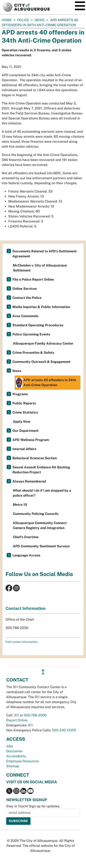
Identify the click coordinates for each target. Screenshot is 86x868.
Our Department (25, 431)
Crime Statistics (25, 412)
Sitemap (13, 766)
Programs (20, 394)
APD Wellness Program (31, 440)
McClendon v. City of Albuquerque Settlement (40, 268)
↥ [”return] (43, 672)
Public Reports (24, 403)
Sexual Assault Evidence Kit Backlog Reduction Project (41, 470)
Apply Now (22, 422)
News (40, 20)
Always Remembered (29, 481)
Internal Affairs (24, 449)
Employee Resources (22, 761)
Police (23, 20)
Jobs (10, 746)
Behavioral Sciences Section (35, 458)
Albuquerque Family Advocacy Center (43, 343)
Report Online (17, 720)
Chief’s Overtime (26, 537)
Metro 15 (20, 505)
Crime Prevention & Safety (33, 353)
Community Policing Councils (36, 514)
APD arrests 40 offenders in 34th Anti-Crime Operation (46, 383)
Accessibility (16, 756)
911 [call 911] (30, 725)
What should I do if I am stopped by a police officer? (42, 493)
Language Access (26, 555)
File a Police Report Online (33, 279)
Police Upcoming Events (31, 334)
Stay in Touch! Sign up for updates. (33, 806)
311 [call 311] (17, 715)
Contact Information (26, 608)
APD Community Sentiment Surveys (41, 546)
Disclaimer (14, 751)
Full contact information (22, 642)
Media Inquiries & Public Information (41, 307)
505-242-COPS (64, 730)
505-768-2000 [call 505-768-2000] (35, 715)
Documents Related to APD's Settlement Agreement (45, 254)
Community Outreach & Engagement (41, 362)
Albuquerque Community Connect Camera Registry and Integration (40, 525)
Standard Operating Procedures (38, 325)
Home (7, 20)
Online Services (25, 289)
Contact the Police (27, 298)
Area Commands (25, 316)
